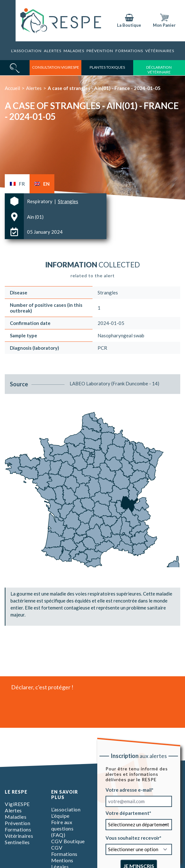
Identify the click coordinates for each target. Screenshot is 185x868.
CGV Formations (64, 851)
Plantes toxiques (107, 67)
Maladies (74, 51)
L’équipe (60, 816)
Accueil (12, 88)
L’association (26, 51)
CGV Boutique (68, 841)
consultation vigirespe (56, 67)
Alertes (53, 51)
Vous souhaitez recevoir (133, 838)
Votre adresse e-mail (129, 790)
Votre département (127, 813)
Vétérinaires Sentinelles (19, 839)
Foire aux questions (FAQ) (62, 828)
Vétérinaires (160, 51)
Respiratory (40, 201)
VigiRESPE (17, 804)
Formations (129, 51)
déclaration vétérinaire (159, 70)
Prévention (100, 51)
